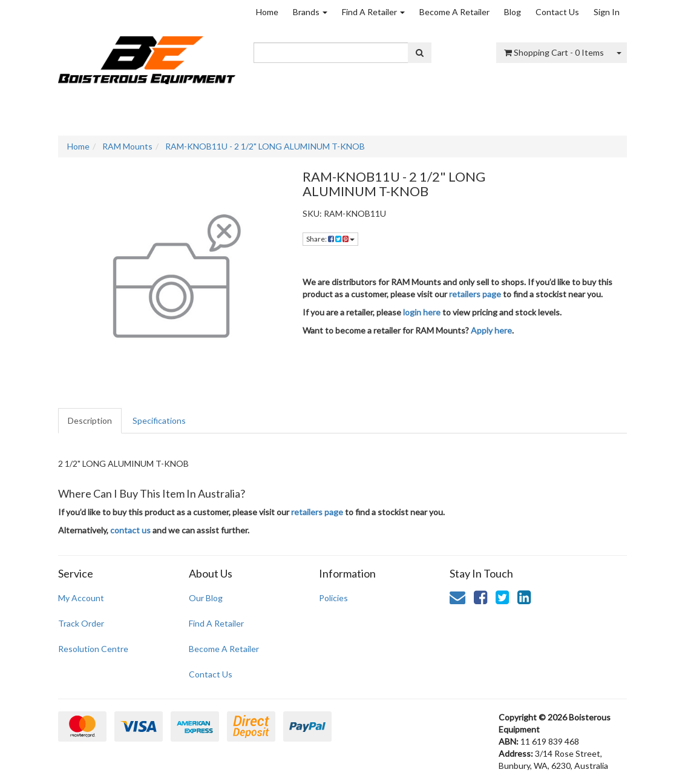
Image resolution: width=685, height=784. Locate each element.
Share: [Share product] (330, 239)
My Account (81, 598)
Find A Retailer (373, 12)
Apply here (491, 330)
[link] (480, 597)
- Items (554, 52)
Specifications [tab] (159, 420)
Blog (513, 12)
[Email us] (457, 597)
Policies (333, 598)
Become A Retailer (454, 12)
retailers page (475, 294)
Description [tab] (90, 420)
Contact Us (557, 12)
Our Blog (206, 598)
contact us (130, 530)
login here (422, 312)
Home (267, 12)
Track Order (81, 623)
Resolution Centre (93, 649)
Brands (310, 12)
